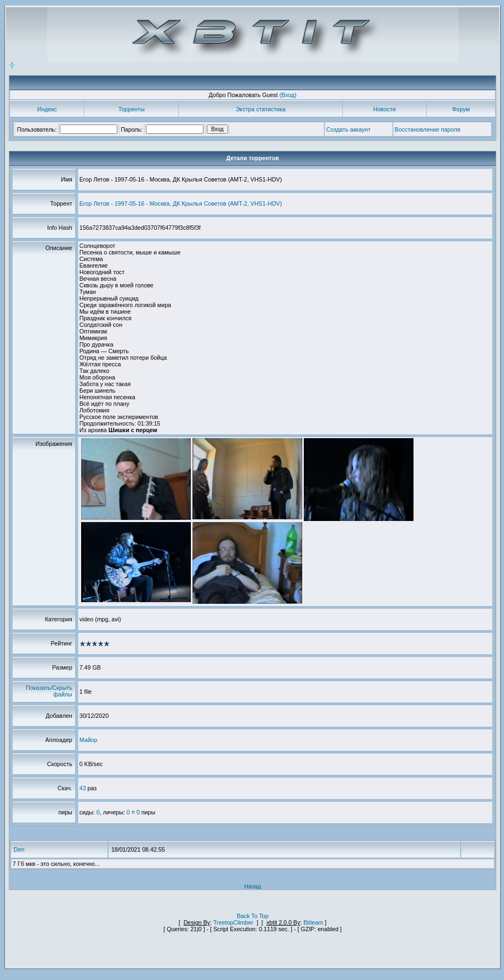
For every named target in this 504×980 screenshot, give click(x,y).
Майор (89, 740)
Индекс (47, 109)
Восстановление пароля (428, 129)
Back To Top (253, 916)
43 (83, 788)
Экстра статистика (261, 109)
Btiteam (313, 922)
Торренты (132, 109)
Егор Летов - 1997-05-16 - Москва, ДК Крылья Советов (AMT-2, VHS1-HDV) (181, 203)
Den (19, 849)
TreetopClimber (233, 922)
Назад (253, 886)
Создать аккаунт (349, 129)
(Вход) (288, 95)
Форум (461, 109)
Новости (385, 109)
